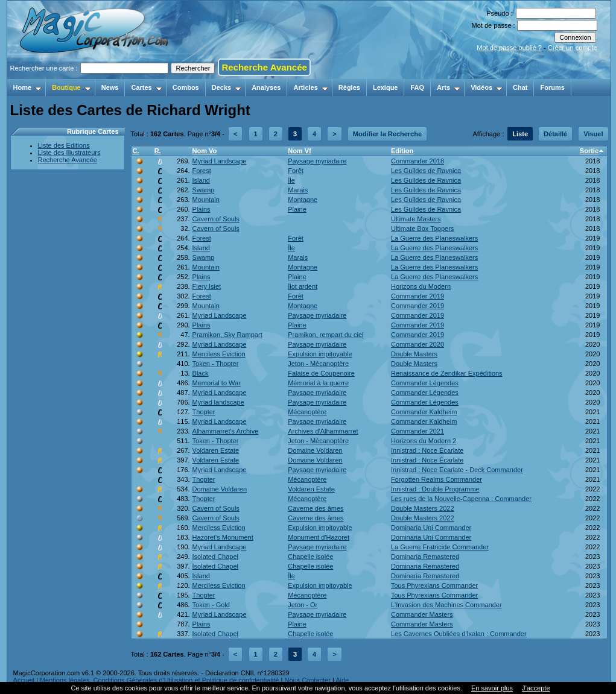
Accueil (24, 680)
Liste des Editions (64, 145)
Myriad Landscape (220, 161)
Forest (202, 171)
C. (136, 151)
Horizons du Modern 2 (424, 441)
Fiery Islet (207, 286)
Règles (349, 87)
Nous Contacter (307, 680)
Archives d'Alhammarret (323, 431)
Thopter (204, 412)
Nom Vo (205, 151)
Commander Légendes (425, 383)
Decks (227, 87)
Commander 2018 (418, 161)
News (110, 87)
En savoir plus (492, 688)
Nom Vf (300, 151)
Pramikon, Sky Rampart (227, 335)
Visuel (593, 134)
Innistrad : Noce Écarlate (427, 450)
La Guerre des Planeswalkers (434, 238)
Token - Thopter (216, 364)
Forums (552, 87)
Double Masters (414, 354)
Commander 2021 (418, 431)
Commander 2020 (418, 344)
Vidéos (487, 87)
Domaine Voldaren (315, 450)
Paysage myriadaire (317, 161)
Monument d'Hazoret (319, 537)
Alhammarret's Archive (226, 431)
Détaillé (555, 134)
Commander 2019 (418, 296)
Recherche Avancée (264, 67)
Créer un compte (573, 48)
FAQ (417, 87)
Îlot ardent (303, 286)
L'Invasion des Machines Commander (446, 605)
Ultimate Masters (416, 219)
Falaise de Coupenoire (321, 373)
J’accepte (536, 688)
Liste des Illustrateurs (69, 153)
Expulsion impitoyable (320, 354)
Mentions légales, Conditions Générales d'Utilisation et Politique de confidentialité (160, 680)
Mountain (206, 200)
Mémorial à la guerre (318, 383)
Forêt (296, 171)
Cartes (146, 87)
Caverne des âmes (316, 508)
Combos (186, 87)
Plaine (297, 209)
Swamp (204, 190)
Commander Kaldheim (424, 412)
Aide (342, 680)
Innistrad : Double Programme (435, 489)
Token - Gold (211, 605)
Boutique (71, 87)
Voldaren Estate (216, 450)
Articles (310, 87)
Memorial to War (217, 383)
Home (28, 87)
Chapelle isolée (310, 557)
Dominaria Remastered (425, 557)
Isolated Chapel (215, 557)
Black (201, 373)
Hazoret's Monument (223, 537)
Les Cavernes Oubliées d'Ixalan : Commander (459, 634)
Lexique (386, 87)
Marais (298, 190)
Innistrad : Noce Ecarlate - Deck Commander (457, 470)
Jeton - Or (303, 605)
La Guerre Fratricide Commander (440, 547)
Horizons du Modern (421, 286)
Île (291, 180)
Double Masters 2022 (423, 508)
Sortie (589, 151)
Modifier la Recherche (387, 134)
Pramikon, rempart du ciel (325, 335)
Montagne (303, 200)
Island (201, 180)
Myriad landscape (218, 402)
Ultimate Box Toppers (422, 229)
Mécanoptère (307, 412)
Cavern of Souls (216, 219)
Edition (402, 151)
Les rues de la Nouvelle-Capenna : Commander (461, 499)
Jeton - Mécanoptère (318, 364)
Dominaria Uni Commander (431, 528)
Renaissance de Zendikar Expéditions (447, 373)
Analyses (266, 87)
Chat (520, 87)
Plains (202, 209)
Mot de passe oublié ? (509, 48)
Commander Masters (422, 614)
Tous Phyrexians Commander (434, 585)
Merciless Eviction (219, 354)
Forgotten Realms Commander (437, 479)
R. (158, 151)
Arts (449, 87)
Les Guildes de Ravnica (426, 171)
